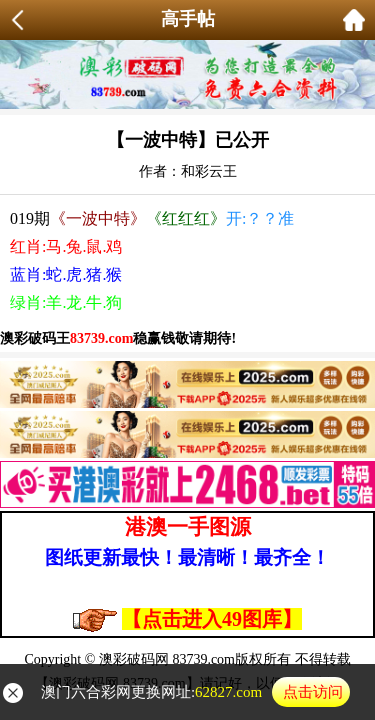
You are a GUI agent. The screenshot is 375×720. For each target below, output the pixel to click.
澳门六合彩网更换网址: (195, 692)
